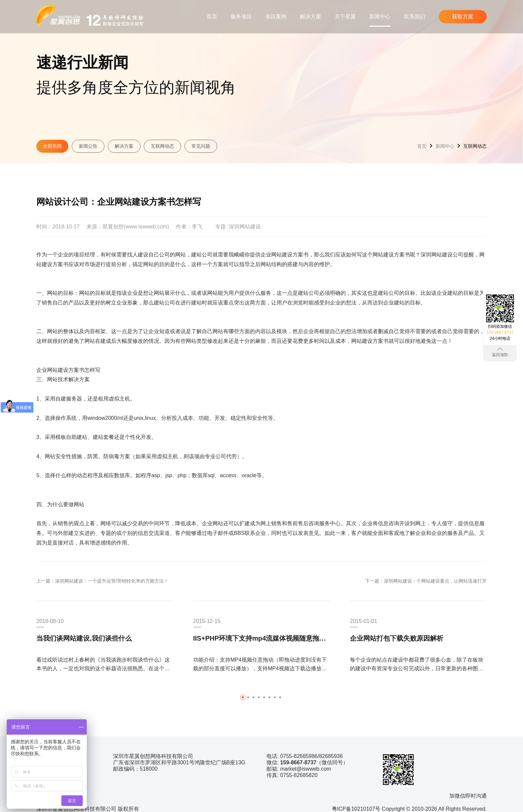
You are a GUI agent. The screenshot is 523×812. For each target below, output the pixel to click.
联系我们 (415, 17)
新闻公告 (88, 146)
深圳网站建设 (245, 227)
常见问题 (201, 146)
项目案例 (276, 17)
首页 (212, 17)
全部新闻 (52, 146)
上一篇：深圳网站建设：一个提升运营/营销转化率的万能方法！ (102, 581)
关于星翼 (345, 17)
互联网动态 (162, 146)
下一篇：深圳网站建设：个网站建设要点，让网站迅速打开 (426, 581)
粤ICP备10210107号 (356, 809)
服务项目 (241, 17)
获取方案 (463, 17)
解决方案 (311, 17)
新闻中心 (380, 17)
